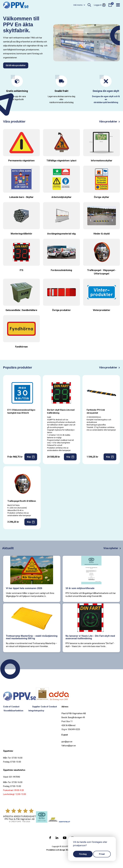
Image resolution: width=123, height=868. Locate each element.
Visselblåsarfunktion (13, 711)
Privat (102, 854)
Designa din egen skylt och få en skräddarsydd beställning (106, 99)
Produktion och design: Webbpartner (61, 850)
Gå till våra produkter (16, 65)
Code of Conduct (11, 707)
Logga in (100, 5)
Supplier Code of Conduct (45, 707)
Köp (31, 457)
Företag (83, 854)
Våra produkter (110, 121)
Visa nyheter (112, 548)
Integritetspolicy (36, 711)
